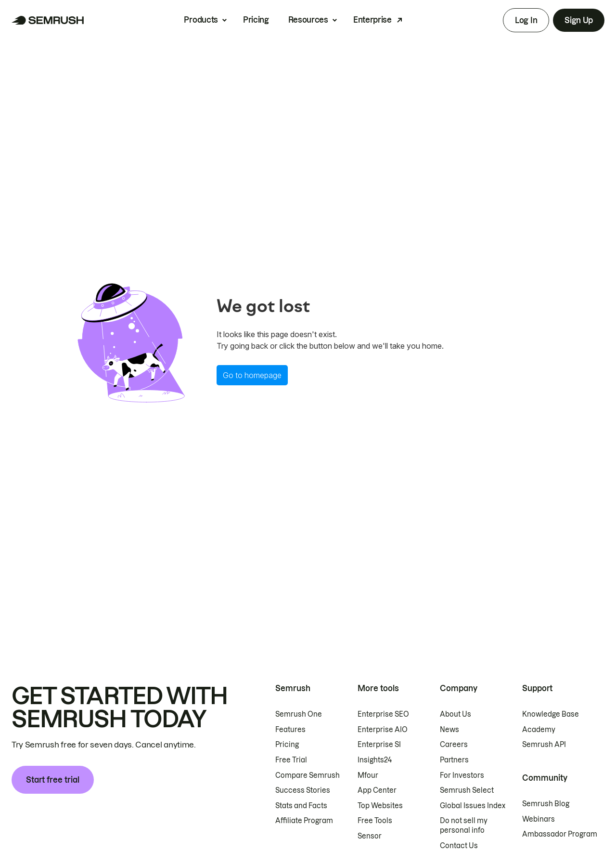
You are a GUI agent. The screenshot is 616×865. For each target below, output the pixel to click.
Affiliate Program (304, 821)
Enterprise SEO (383, 714)
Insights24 (375, 760)
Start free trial (53, 780)
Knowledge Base (551, 714)
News (449, 730)
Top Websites (380, 806)
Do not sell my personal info (464, 826)
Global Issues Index (473, 806)
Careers (454, 745)
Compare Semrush (308, 775)
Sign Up (579, 20)
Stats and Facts (301, 806)
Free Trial (291, 760)
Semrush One (299, 714)
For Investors (462, 775)
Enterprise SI (379, 745)
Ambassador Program (560, 834)
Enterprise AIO (383, 730)
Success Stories (303, 790)
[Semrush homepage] (48, 20)
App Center (377, 790)
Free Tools (375, 821)
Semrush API (544, 745)
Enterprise (372, 20)
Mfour (368, 775)
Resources (308, 20)
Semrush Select (467, 790)
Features (290, 730)
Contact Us (459, 846)
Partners (454, 760)
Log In (526, 20)
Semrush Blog (546, 804)
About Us (456, 714)
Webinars (539, 819)
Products (201, 20)
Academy (539, 730)
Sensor (370, 836)
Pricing (256, 20)
